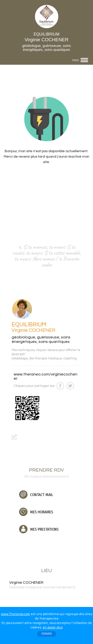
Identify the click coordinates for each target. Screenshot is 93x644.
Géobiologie (20, 359)
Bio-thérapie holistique (46, 359)
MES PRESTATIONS (39, 529)
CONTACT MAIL (36, 495)
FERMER (47, 634)
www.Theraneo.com (15, 614)
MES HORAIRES (36, 512)
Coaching (70, 359)
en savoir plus (53, 627)
